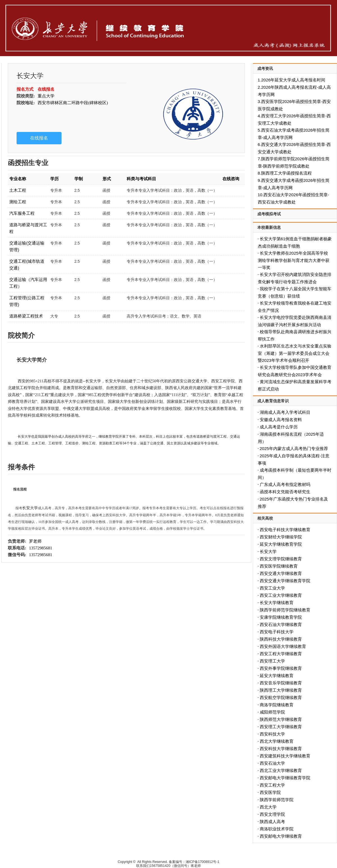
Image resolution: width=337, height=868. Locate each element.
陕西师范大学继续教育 (281, 719)
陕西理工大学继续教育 (281, 690)
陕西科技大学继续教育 (281, 639)
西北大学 (268, 807)
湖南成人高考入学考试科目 (285, 412)
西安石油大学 (272, 763)
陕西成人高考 (272, 822)
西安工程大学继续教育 (281, 654)
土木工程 (18, 190)
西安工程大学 (272, 785)
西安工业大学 (272, 588)
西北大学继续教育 (277, 741)
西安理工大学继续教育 (281, 727)
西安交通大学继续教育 (281, 573)
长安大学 (268, 551)
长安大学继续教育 (277, 603)
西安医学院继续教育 (279, 566)
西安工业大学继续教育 (281, 595)
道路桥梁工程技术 (26, 316)
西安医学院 (270, 792)
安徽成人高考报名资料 (281, 420)
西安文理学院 (272, 814)
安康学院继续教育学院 (281, 617)
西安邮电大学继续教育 (281, 836)
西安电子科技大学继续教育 (285, 530)
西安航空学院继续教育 (281, 697)
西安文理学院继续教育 (281, 559)
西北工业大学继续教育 (281, 770)
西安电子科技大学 (277, 632)
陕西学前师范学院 (277, 800)
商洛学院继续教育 (277, 705)
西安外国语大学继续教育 (283, 646)
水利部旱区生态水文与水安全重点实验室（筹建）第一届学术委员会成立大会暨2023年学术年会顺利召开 (295, 353)
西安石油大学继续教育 (281, 624)
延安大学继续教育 (277, 676)
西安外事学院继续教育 (281, 668)
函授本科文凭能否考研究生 (285, 492)
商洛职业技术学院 (277, 829)
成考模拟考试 (269, 214)
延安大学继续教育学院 (281, 544)
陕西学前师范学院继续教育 (285, 610)
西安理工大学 (272, 661)
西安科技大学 (272, 734)
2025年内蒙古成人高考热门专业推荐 (294, 448)
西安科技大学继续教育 (281, 749)
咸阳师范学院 (272, 712)
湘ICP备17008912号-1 (202, 862)
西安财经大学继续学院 (281, 537)
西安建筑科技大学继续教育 (285, 756)
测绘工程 (18, 202)
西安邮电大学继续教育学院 (285, 778)
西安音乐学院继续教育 (281, 683)
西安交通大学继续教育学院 (285, 581)
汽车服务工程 (22, 213)
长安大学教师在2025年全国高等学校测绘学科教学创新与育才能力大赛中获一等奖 (294, 260)
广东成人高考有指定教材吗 (285, 484)
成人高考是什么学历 (279, 427)
